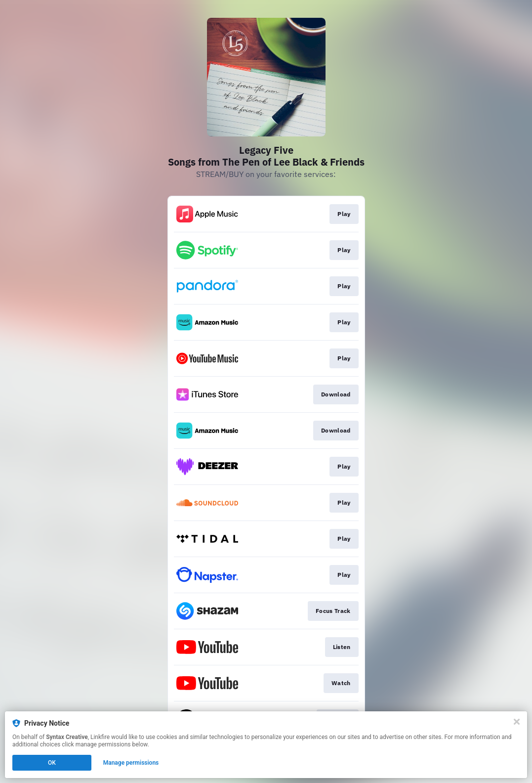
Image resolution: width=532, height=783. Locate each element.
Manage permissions (131, 763)
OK (52, 763)
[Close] (517, 722)
